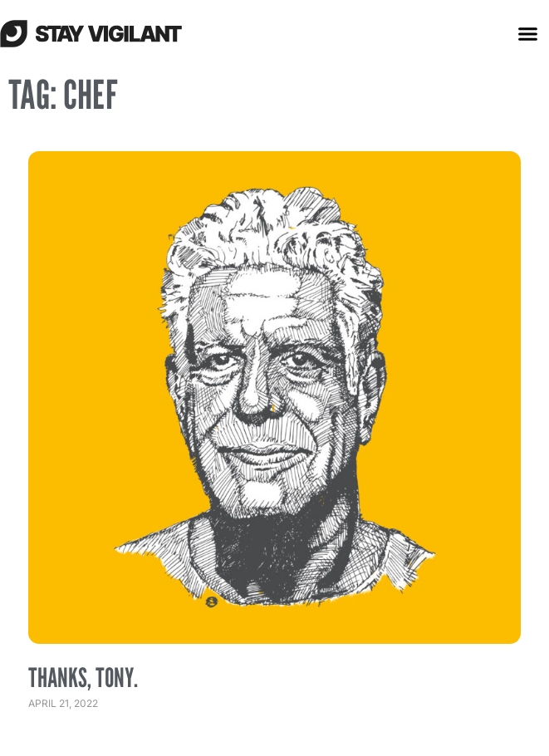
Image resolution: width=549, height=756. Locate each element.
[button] (528, 33)
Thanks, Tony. (83, 677)
